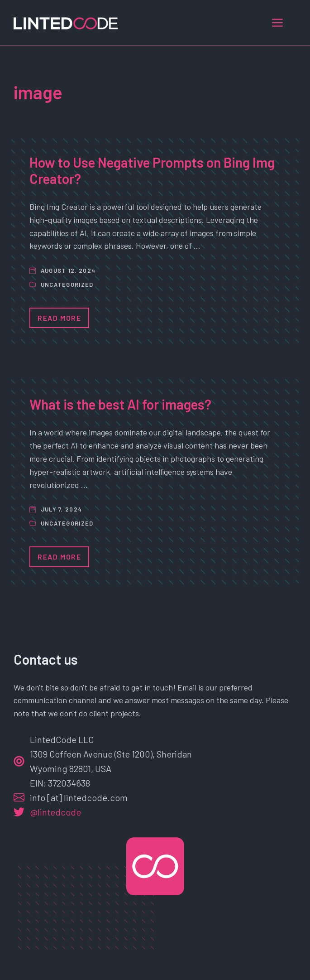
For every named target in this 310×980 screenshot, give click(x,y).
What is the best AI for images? (120, 404)
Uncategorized (67, 285)
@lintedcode (55, 812)
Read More (59, 318)
